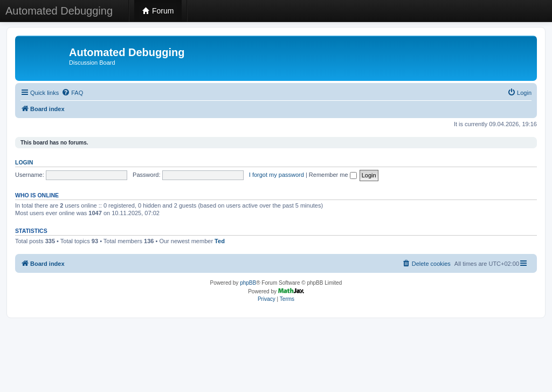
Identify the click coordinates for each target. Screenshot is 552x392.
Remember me (333, 175)
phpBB (248, 283)
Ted (220, 241)
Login (24, 162)
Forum (158, 11)
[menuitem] (72, 93)
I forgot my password (277, 175)
